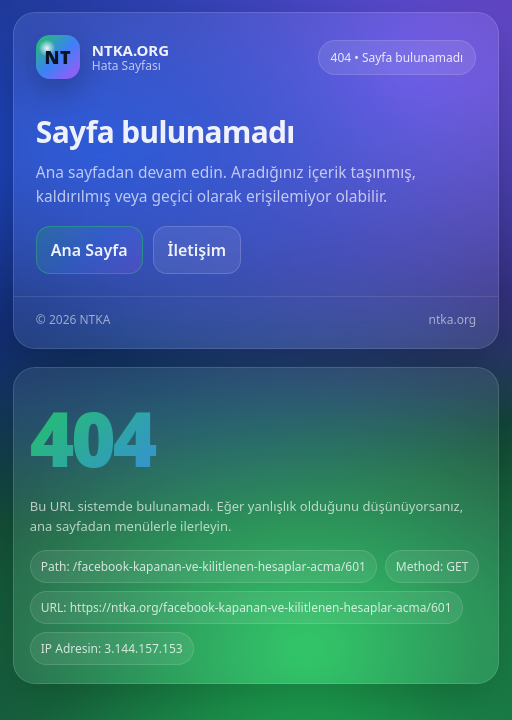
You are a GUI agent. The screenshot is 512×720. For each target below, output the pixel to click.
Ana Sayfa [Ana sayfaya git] (89, 250)
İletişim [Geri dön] (197, 250)
